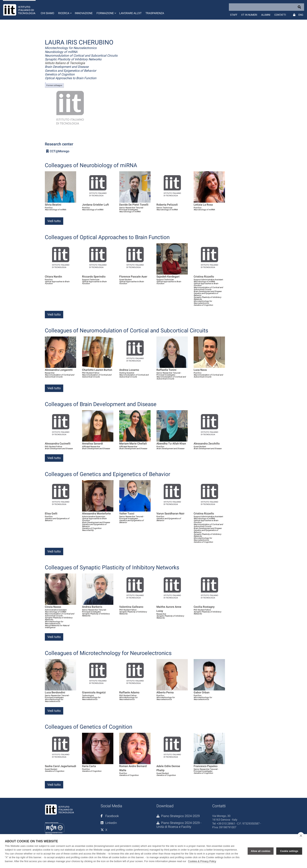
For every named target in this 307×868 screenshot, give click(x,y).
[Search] (266, 7)
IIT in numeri (249, 15)
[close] (301, 835)
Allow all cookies (261, 851)
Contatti (280, 15)
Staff (234, 15)
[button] (65, 10)
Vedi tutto (54, 221)
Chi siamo (47, 13)
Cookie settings (289, 851)
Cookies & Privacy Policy (202, 861)
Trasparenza (155, 13)
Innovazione (84, 13)
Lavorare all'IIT (130, 13)
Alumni (266, 15)
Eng (301, 15)
